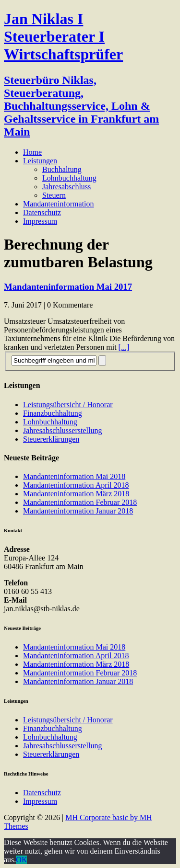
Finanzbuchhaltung (53, 413)
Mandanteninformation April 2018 (76, 485)
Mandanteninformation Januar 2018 (78, 511)
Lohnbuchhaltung (69, 178)
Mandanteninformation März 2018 (76, 494)
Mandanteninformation (59, 204)
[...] (124, 347)
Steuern (54, 195)
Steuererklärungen (51, 439)
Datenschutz (42, 212)
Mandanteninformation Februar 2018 (80, 502)
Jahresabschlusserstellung (62, 430)
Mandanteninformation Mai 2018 (74, 476)
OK (21, 860)
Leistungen (40, 161)
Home (32, 152)
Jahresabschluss (66, 187)
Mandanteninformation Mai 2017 (68, 287)
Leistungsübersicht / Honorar (68, 405)
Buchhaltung (62, 169)
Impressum (40, 221)
